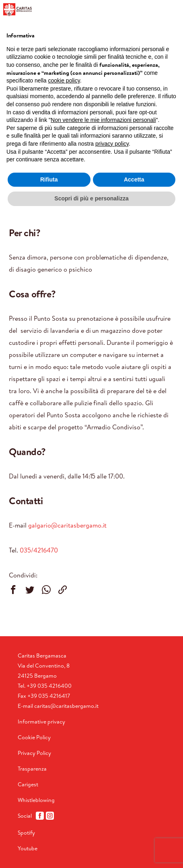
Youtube (28, 848)
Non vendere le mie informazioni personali (103, 120)
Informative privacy (41, 722)
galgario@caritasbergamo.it (68, 525)
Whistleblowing (36, 800)
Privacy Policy (34, 753)
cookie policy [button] (64, 80)
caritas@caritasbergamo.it (66, 706)
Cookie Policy (34, 737)
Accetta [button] (134, 179)
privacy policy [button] (112, 144)
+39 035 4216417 (49, 696)
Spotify (26, 833)
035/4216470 (39, 550)
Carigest (28, 784)
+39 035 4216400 (49, 686)
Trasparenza (32, 769)
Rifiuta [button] (49, 179)
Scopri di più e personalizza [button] (91, 198)
